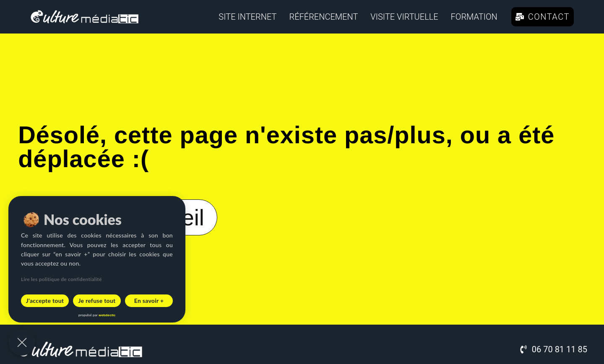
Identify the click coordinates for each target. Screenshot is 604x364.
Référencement (323, 17)
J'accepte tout (45, 301)
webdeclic (107, 315)
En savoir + (149, 301)
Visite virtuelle (404, 17)
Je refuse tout (97, 301)
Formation (474, 17)
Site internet (247, 17)
